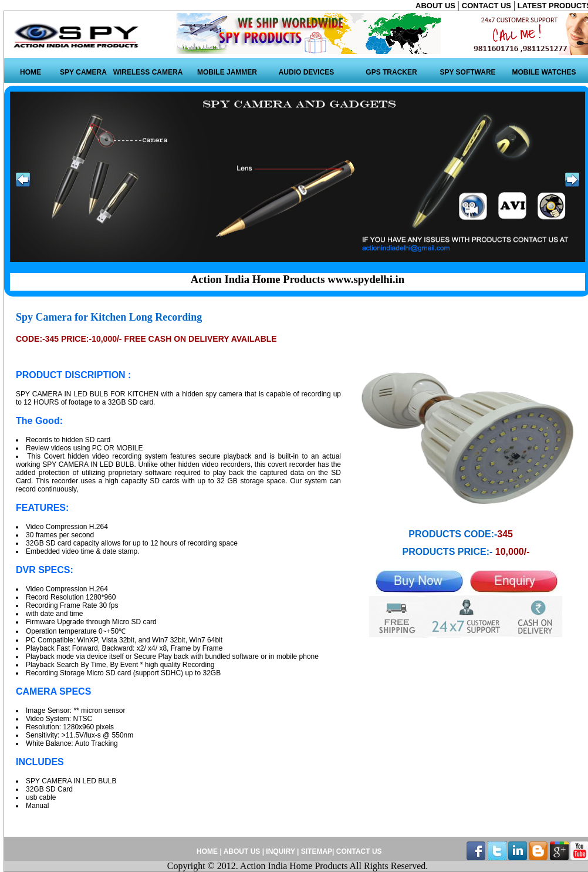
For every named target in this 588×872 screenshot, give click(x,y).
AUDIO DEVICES (307, 72)
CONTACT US (488, 6)
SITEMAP (317, 851)
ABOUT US (437, 6)
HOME (31, 72)
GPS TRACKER (391, 72)
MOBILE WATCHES (544, 72)
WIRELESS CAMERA (148, 72)
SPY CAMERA (83, 72)
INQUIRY (280, 851)
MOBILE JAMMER (227, 72)
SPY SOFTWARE (467, 72)
